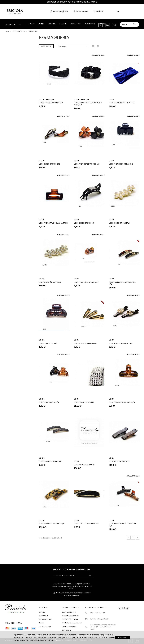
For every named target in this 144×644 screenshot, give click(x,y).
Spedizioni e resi (69, 612)
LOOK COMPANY (47, 99)
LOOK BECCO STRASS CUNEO (85, 343)
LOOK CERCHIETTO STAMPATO (51, 103)
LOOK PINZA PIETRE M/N (48, 343)
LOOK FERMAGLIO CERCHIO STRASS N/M (122, 283)
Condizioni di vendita (71, 616)
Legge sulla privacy (70, 619)
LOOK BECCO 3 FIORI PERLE (119, 223)
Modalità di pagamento (72, 623)
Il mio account (45, 626)
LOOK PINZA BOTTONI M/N (84, 465)
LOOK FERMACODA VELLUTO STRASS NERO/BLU (88, 104)
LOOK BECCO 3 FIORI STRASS (50, 282)
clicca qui (52, 640)
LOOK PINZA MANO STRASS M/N (86, 282)
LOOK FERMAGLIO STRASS (84, 402)
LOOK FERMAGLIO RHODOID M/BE (52, 524)
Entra (41, 623)
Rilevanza (62, 46)
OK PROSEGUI (122, 638)
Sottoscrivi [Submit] (90, 576)
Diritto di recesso (69, 626)
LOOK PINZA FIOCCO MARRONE (121, 164)
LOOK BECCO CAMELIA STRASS (121, 343)
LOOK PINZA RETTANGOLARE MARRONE (54, 223)
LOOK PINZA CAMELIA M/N (49, 402)
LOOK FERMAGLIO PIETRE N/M (50, 461)
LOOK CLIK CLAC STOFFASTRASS (86, 524)
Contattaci (43, 616)
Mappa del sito (45, 619)
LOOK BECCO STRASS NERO (50, 164)
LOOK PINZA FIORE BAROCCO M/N (87, 164)
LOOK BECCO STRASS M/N (84, 223)
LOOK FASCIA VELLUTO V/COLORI (122, 103)
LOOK (112, 99)
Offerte (42, 612)
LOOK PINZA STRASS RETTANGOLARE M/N (123, 525)
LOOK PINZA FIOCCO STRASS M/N (122, 402)
